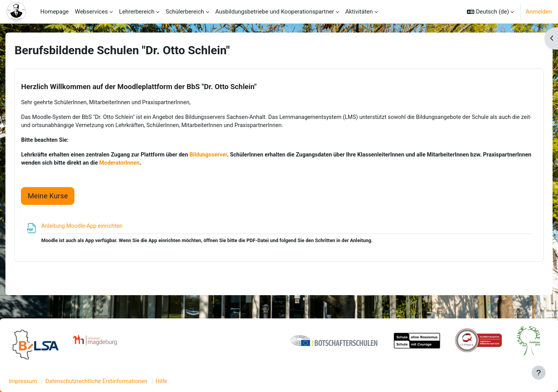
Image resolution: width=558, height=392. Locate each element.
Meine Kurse (61, 198)
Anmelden (539, 12)
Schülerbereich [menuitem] (185, 12)
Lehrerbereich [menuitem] (137, 12)
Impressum (42, 382)
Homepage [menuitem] (54, 12)
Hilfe (185, 382)
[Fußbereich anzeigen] (539, 373)
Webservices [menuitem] (91, 12)
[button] (490, 12)
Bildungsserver (228, 156)
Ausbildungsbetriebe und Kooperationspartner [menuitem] (275, 12)
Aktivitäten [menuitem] (359, 12)
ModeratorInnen (188, 165)
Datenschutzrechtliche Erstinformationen (118, 382)
